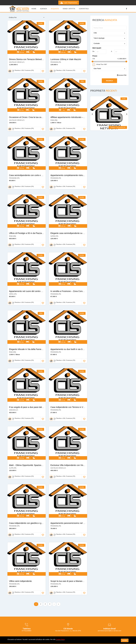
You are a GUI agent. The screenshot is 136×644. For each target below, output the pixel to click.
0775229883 (14, 627)
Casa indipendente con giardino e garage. (29, 494)
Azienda (44, 9)
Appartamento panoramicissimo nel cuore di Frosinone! (76, 494)
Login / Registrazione (69, 3)
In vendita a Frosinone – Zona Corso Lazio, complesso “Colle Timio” (83, 275)
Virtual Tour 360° (100, 64)
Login (74, 629)
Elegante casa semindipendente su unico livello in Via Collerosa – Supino (85, 220)
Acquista (55, 9)
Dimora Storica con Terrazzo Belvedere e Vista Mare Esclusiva (39, 56)
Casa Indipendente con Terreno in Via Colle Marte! (74, 384)
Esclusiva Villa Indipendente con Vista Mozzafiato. (74, 439)
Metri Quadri (97, 48)
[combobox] (27, 17)
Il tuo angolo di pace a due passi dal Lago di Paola (33, 384)
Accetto (125, 640)
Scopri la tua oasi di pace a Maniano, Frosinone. (73, 548)
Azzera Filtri (122, 75)
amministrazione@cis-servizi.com (21, 631)
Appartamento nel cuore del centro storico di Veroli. (33, 275)
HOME (34, 9)
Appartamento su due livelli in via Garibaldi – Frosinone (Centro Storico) (84, 330)
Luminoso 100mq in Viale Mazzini (66, 56)
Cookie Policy (60, 639)
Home (45, 625)
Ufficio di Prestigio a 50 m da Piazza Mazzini (30, 220)
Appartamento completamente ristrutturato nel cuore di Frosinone (81, 165)
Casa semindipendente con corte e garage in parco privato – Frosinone (42, 165)
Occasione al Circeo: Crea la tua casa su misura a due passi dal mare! (42, 111)
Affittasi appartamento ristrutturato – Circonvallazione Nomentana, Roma (85, 111)
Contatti (75, 625)
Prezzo (95, 56)
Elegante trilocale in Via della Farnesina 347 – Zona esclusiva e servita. (43, 330)
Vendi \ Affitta (69, 9)
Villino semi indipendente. (21, 548)
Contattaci (84, 9)
